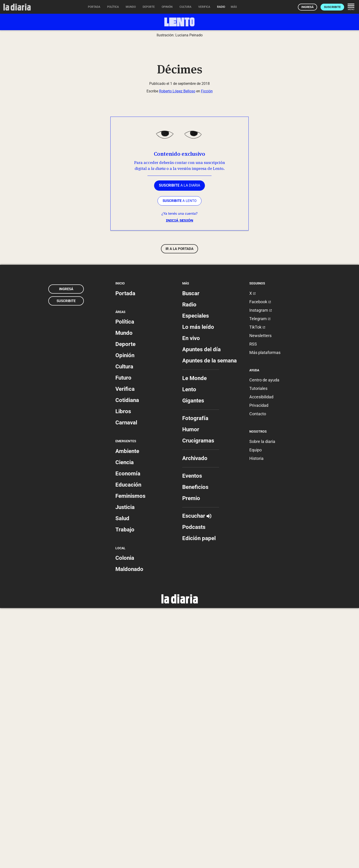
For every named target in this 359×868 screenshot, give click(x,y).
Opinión (125, 615)
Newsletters (260, 596)
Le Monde (194, 638)
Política (125, 582)
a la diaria (179, 445)
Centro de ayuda (264, 640)
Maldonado (129, 829)
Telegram (260, 579)
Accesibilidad (261, 657)
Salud (122, 778)
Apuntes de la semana (209, 621)
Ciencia (125, 722)
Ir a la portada (179, 509)
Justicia (125, 767)
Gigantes (193, 661)
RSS (253, 604)
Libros (123, 671)
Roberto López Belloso (177, 351)
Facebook (260, 562)
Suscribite (332, 7)
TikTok (257, 587)
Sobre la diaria (262, 701)
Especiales (196, 576)
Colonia (125, 818)
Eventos (192, 736)
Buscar (191, 553)
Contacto (258, 674)
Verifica (125, 649)
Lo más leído (198, 587)
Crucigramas (198, 701)
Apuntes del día (201, 609)
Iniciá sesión (179, 480)
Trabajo (125, 789)
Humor (191, 689)
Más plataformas (265, 612)
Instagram (261, 570)
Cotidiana (127, 660)
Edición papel (199, 798)
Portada (125, 553)
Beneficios (195, 747)
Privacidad (259, 665)
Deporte (125, 604)
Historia (256, 718)
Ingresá (307, 7)
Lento (189, 649)
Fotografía (195, 678)
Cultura (124, 627)
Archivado (195, 718)
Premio (191, 758)
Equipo (256, 710)
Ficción (207, 351)
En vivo (191, 598)
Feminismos (130, 756)
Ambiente (127, 711)
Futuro (123, 638)
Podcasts (194, 787)
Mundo (124, 593)
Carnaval (126, 683)
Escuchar (197, 776)
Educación (128, 745)
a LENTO (179, 461)
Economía (128, 733)
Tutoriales (258, 648)
